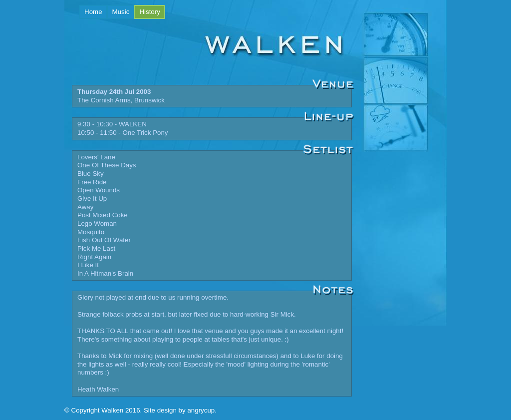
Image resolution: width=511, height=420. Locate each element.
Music (121, 12)
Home (93, 12)
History (152, 11)
